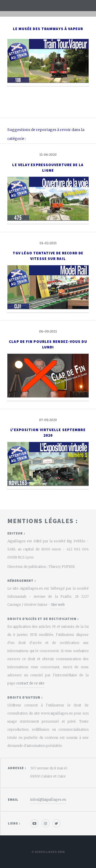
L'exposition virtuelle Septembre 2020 (48, 433)
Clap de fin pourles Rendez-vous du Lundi (48, 344)
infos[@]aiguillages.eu (48, 800)
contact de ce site (30, 683)
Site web (58, 605)
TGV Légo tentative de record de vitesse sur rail (48, 256)
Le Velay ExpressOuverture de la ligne (48, 168)
